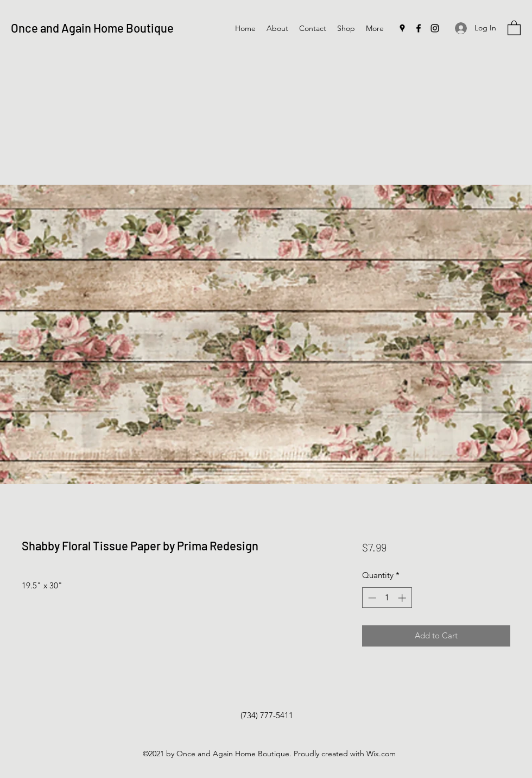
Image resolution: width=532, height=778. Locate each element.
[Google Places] (402, 28)
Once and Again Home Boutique (92, 28)
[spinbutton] (387, 598)
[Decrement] (371, 598)
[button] (514, 27)
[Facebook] (419, 28)
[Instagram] (435, 28)
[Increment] (403, 598)
